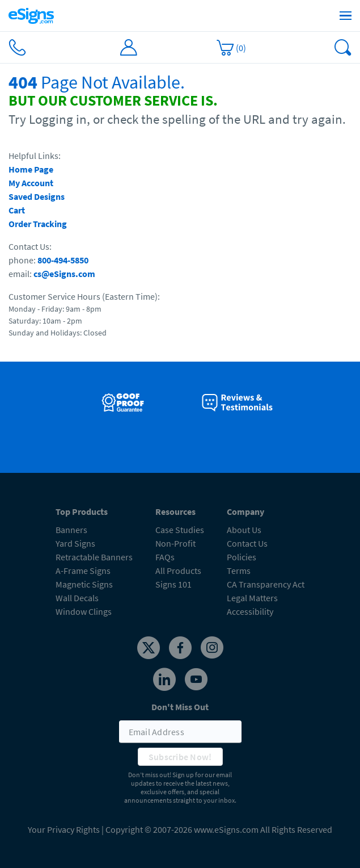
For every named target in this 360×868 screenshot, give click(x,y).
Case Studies (180, 530)
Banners (71, 530)
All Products (178, 571)
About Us (244, 530)
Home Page (31, 169)
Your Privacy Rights (64, 829)
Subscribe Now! (180, 757)
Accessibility (250, 611)
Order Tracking (38, 224)
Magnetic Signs (84, 584)
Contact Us (247, 543)
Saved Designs (37, 196)
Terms (239, 571)
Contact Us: (30, 246)
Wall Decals (77, 598)
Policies (242, 557)
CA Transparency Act (266, 584)
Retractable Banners (94, 557)
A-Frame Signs (83, 571)
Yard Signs (75, 543)
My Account (31, 183)
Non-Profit (175, 543)
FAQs (165, 557)
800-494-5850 (63, 260)
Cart (17, 210)
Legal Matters (252, 598)
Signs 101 (173, 584)
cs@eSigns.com (64, 274)
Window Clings (84, 611)
